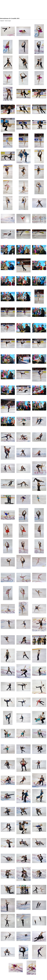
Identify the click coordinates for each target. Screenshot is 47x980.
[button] (8, 31)
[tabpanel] (23, 22)
